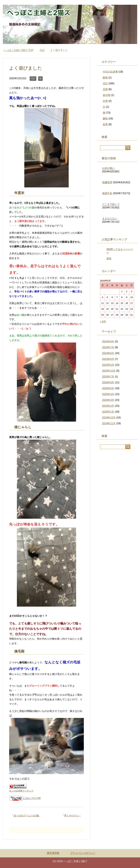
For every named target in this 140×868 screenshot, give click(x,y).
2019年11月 (109, 423)
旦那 (105, 89)
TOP (18, 50)
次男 (105, 101)
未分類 (107, 95)
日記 (33, 78)
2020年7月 (108, 377)
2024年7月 (108, 347)
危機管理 (107, 182)
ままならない (110, 218)
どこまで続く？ (111, 204)
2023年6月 (108, 359)
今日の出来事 (110, 72)
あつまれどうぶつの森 (26, 816)
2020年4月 (108, 394)
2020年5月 (108, 388)
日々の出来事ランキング (21, 791)
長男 (105, 124)
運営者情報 (53, 853)
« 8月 (103, 322)
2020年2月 (108, 406)
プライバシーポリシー (83, 853)
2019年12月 (109, 418)
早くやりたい (72, 816)
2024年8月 (108, 341)
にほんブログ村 (25, 798)
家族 (105, 78)
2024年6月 (108, 353)
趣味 (105, 119)
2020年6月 (108, 382)
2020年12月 (109, 371)
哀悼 (109, 258)
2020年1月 (108, 412)
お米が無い (108, 168)
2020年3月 (108, 400)
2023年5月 (108, 365)
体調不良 (107, 193)
